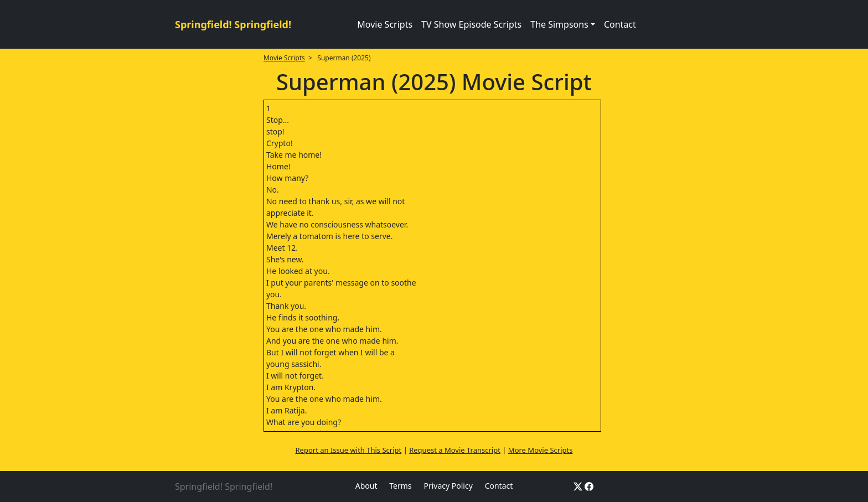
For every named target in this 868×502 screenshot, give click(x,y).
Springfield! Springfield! (233, 24)
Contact (620, 24)
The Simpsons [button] (559, 24)
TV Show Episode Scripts (471, 24)
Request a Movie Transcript (455, 450)
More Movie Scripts (541, 450)
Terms (400, 486)
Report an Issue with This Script (349, 450)
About (366, 486)
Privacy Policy (448, 486)
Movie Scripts (385, 24)
